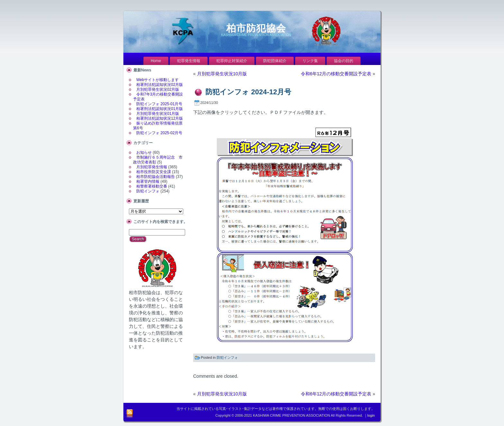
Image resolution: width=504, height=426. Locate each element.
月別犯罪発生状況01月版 (158, 114)
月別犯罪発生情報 (152, 167)
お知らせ (144, 153)
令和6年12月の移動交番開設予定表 (336, 74)
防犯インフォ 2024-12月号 (248, 92)
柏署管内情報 (148, 181)
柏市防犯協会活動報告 (156, 177)
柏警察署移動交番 (152, 186)
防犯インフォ (148, 191)
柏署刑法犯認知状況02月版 (160, 85)
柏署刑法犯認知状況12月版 (160, 118)
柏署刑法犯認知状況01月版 (160, 109)
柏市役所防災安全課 (154, 172)
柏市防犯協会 (256, 28)
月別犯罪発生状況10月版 (222, 74)
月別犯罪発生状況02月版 (158, 89)
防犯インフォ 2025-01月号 (159, 104)
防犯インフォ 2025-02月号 (159, 133)
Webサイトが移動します (157, 80)
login (371, 415)
